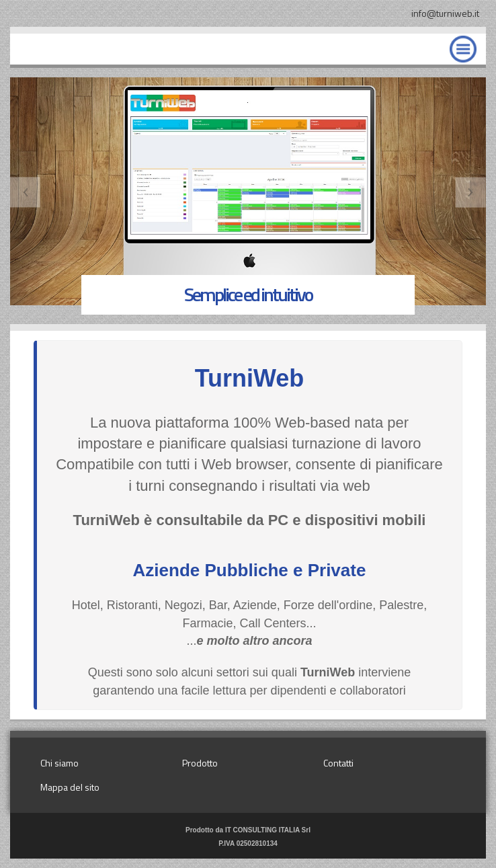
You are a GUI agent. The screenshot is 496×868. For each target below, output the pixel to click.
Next (470, 193)
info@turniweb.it (445, 13)
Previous (26, 193)
